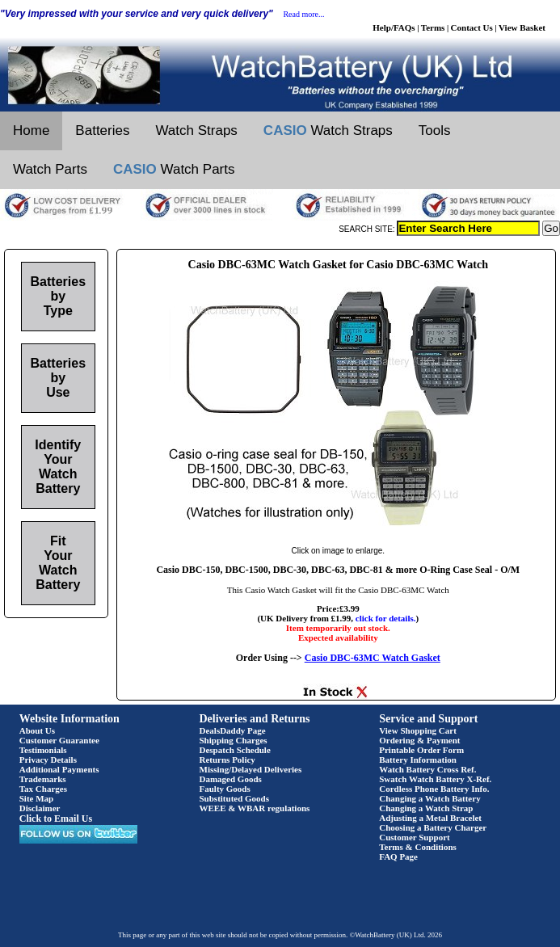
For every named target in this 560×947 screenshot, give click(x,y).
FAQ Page (398, 857)
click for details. (386, 618)
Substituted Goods (235, 798)
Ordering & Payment (419, 740)
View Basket (522, 27)
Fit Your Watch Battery (58, 563)
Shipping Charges (234, 740)
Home (31, 130)
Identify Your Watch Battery (58, 467)
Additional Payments (59, 769)
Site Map (36, 798)
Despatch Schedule (235, 750)
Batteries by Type (58, 296)
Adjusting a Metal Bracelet (430, 818)
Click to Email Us (56, 819)
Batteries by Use (58, 378)
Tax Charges (43, 789)
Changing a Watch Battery (429, 798)
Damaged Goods (231, 779)
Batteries (102, 130)
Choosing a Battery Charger (433, 827)
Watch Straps (196, 130)
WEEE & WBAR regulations (255, 808)
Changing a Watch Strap (426, 808)
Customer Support (415, 837)
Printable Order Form (421, 750)
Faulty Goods (225, 789)
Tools (435, 130)
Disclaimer (40, 808)
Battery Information (418, 760)
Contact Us (472, 27)
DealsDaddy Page (233, 730)
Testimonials (43, 750)
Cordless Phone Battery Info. (434, 789)
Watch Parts (50, 169)
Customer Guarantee (59, 740)
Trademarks (43, 779)
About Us (37, 730)
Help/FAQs (394, 27)
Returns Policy (227, 760)
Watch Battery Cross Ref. (427, 769)
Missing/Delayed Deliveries (251, 769)
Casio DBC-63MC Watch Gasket (373, 658)
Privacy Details (48, 760)
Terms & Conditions (418, 847)
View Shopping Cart (418, 730)
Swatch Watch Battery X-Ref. (435, 779)
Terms (433, 27)
